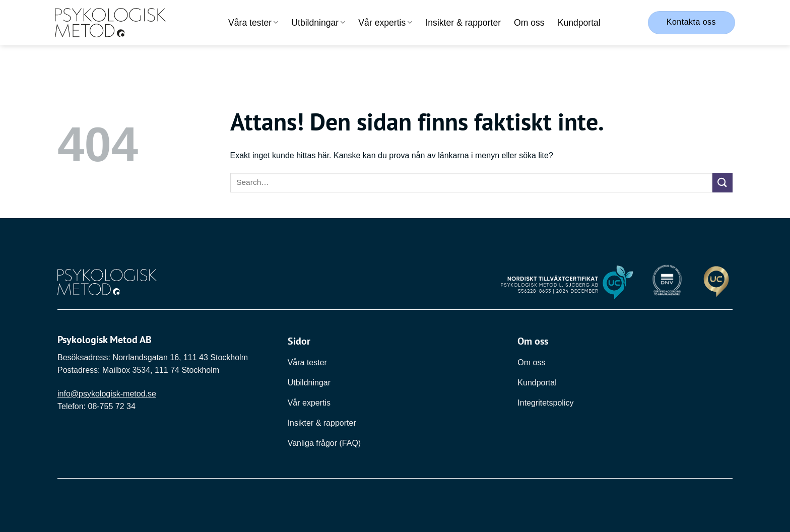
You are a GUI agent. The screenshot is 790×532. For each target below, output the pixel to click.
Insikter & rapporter (463, 23)
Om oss (529, 23)
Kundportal (579, 23)
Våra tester (253, 23)
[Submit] (722, 183)
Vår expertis (385, 23)
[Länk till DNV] (667, 282)
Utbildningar (318, 23)
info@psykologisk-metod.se (107, 394)
